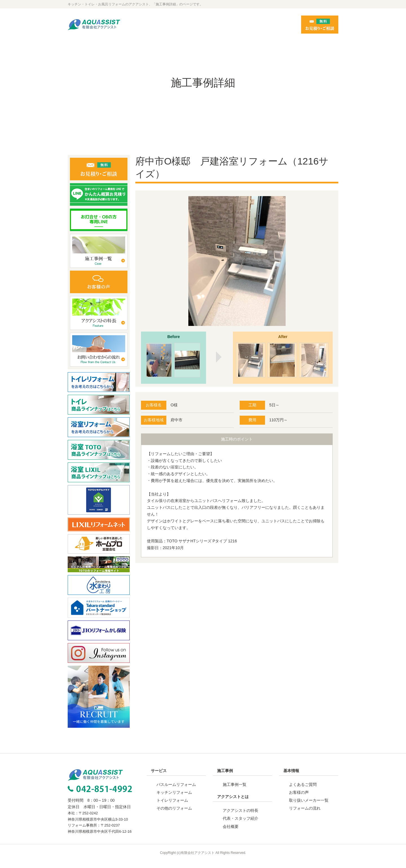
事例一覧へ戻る (237, 593)
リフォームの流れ (305, 815)
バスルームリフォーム (176, 791)
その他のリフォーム (174, 815)
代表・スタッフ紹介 (240, 825)
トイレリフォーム (172, 807)
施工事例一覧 (235, 791)
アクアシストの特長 (240, 817)
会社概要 (231, 833)
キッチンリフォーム (174, 799)
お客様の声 (299, 799)
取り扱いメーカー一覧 (309, 807)
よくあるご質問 (303, 791)
